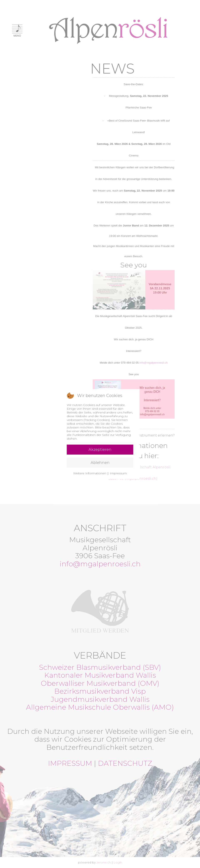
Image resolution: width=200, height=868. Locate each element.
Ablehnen (100, 463)
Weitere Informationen (90, 473)
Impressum (118, 473)
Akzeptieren (100, 450)
